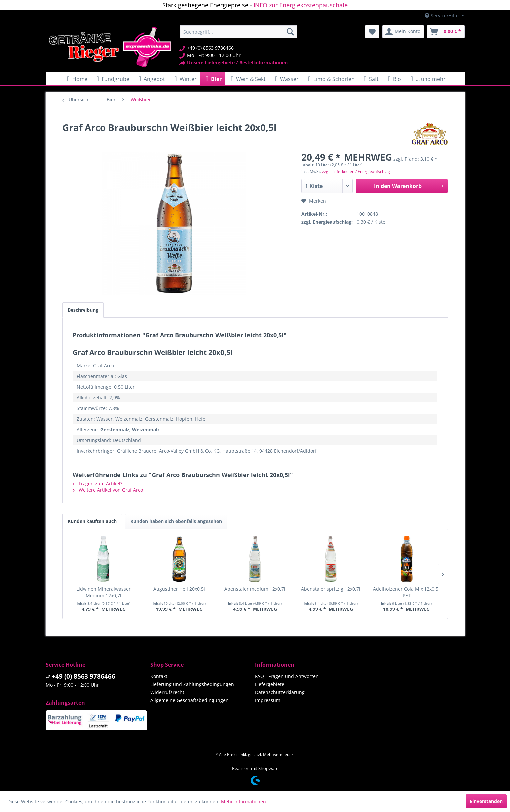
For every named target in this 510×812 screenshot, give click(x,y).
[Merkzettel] (372, 32)
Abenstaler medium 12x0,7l (255, 589)
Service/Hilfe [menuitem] (442, 15)
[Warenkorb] (446, 32)
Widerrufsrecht (167, 692)
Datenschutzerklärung (280, 692)
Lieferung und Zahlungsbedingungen (192, 684)
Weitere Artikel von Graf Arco (108, 490)
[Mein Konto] (403, 32)
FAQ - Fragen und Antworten (287, 676)
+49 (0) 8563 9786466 (84, 676)
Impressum (268, 700)
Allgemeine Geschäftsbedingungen (189, 700)
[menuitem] (239, 32)
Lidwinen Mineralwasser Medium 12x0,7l (103, 592)
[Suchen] (290, 32)
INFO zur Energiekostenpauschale (301, 5)
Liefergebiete (270, 684)
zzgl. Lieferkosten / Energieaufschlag (356, 171)
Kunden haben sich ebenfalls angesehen (176, 521)
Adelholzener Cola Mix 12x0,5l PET (406, 592)
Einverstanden (486, 801)
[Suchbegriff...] (239, 32)
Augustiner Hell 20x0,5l (179, 589)
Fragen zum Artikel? (97, 484)
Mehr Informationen (244, 802)
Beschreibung (83, 310)
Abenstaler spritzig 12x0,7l (331, 589)
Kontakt (159, 676)
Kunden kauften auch (92, 521)
